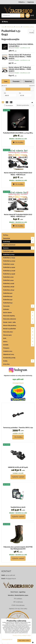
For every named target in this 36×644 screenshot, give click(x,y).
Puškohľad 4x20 (8, 293)
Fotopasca (6, 348)
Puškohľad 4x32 (8, 296)
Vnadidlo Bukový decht (18, 507)
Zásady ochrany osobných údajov (22, 635)
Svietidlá (19, 345)
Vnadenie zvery (8, 351)
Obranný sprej (19, 335)
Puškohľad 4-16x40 (9, 290)
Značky (19, 361)
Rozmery (19, 248)
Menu (5, 22)
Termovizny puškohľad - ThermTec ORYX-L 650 (18, 428)
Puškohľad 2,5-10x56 (9, 271)
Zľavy (6, 235)
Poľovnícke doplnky (19, 316)
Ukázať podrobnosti (7, 639)
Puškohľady (19, 242)
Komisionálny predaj (9, 358)
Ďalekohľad (19, 238)
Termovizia (19, 306)
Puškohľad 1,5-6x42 (9, 255)
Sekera (19, 342)
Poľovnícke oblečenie (19, 319)
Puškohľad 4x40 (8, 300)
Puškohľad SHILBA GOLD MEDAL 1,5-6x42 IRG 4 (18, 133)
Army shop (6, 364)
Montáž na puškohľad (19, 329)
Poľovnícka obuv (19, 332)
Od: (10, 95)
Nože (19, 338)
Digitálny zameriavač (9, 245)
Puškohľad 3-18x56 (9, 287)
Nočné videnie (19, 313)
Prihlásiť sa (22, 2)
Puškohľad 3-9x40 (8, 280)
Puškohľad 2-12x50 (9, 264)
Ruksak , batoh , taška (19, 322)
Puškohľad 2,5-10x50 (9, 261)
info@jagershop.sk (18, 383)
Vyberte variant (18, 477)
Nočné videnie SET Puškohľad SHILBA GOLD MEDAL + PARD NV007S (20, 57)
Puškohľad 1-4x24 (8, 251)
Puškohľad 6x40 (8, 303)
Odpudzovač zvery (9, 354)
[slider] (4, 89)
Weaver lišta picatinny (10, 325)
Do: (25, 95)
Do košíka (18, 142)
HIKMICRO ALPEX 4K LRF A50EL (18, 467)
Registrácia (31, 2)
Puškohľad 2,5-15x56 (9, 274)
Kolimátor (6, 309)
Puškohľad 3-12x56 (9, 283)
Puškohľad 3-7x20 (8, 277)
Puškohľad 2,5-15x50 (9, 267)
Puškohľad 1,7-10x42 (9, 258)
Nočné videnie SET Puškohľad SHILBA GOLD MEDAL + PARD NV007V (20, 69)
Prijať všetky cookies (24, 641)
